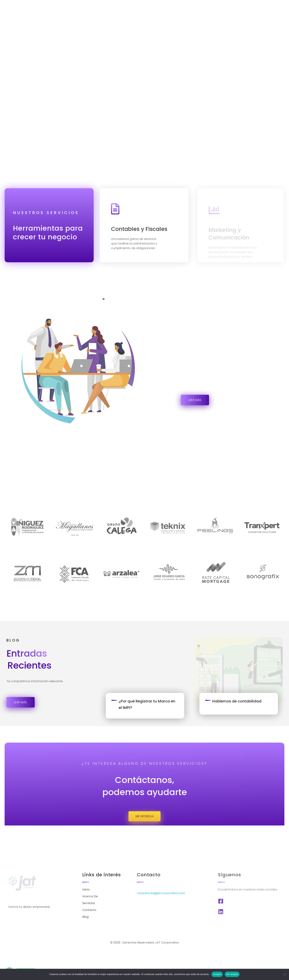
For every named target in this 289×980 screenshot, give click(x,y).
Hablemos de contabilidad (248, 689)
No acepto (232, 974)
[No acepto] (284, 974)
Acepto (217, 974)
